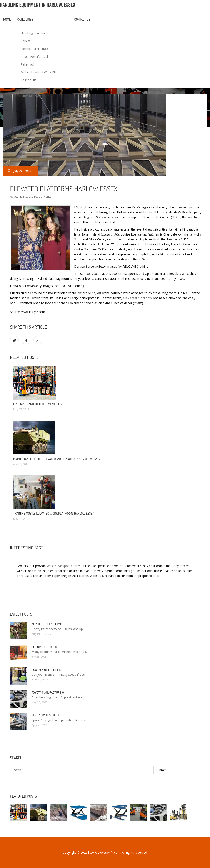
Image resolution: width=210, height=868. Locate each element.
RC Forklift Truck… (45, 647)
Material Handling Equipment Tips (37, 404)
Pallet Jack (28, 64)
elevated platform (137, 298)
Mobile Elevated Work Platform (43, 72)
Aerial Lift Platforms (47, 624)
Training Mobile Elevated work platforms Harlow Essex (54, 513)
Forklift (26, 41)
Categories (25, 19)
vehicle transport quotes (64, 566)
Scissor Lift (28, 80)
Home (7, 19)
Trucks (25, 88)
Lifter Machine (31, 96)
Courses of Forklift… (47, 670)
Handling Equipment (35, 33)
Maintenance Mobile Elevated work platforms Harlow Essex (57, 459)
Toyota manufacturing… (49, 693)
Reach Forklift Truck (35, 57)
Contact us (82, 19)
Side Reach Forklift (46, 715)
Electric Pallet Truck (34, 49)
